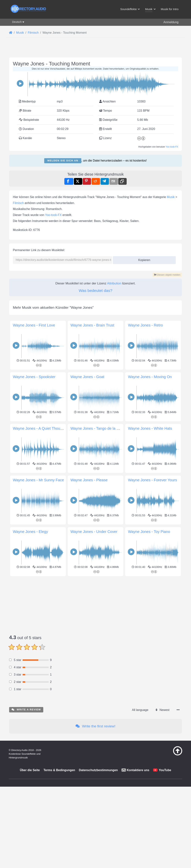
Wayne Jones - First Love (34, 325)
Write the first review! (95, 726)
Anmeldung (171, 22)
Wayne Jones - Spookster (34, 377)
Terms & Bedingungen (59, 770)
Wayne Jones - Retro (145, 325)
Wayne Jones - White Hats (150, 428)
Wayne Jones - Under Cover (94, 532)
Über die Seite (30, 770)
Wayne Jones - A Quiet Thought (39, 428)
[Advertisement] (95, 604)
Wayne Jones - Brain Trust (92, 325)
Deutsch (17, 22)
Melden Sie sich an (63, 161)
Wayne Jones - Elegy (30, 532)
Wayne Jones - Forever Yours (152, 480)
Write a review (26, 710)
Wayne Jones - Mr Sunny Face (38, 480)
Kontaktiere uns (138, 770)
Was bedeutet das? (95, 290)
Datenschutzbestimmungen (98, 770)
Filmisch (18, 203)
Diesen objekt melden (167, 275)
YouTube (165, 770)
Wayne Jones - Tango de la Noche (99, 428)
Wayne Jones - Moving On (150, 377)
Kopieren (143, 259)
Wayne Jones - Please (89, 480)
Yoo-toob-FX (172, 147)
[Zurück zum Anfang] (172, 754)
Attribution (114, 283)
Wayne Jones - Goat (87, 377)
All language (140, 710)
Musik (171, 197)
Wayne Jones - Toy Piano (149, 532)
